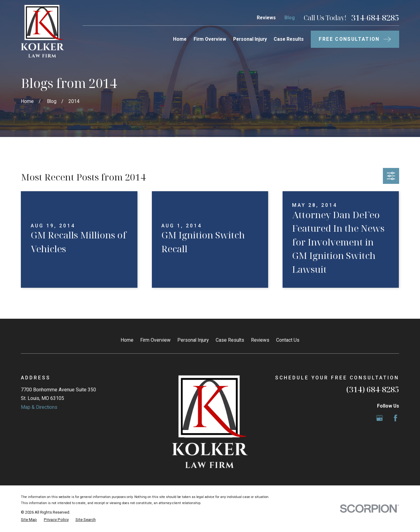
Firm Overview (155, 340)
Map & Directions (39, 407)
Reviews (266, 18)
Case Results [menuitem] (289, 39)
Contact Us (288, 340)
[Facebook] (395, 418)
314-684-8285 (375, 18)
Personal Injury (193, 340)
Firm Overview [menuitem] (210, 39)
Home (127, 340)
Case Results (230, 340)
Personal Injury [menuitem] (250, 39)
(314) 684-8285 (373, 389)
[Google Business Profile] (380, 418)
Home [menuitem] (180, 39)
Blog (290, 18)
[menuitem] (29, 520)
